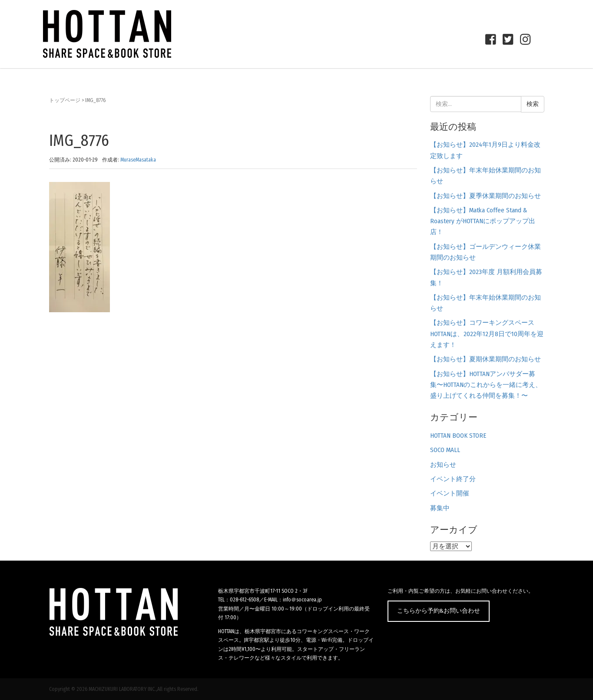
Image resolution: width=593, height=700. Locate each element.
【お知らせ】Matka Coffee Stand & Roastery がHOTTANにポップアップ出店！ (483, 221)
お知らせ (443, 465)
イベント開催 (450, 493)
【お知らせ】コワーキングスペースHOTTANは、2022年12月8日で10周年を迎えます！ (487, 334)
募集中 (440, 508)
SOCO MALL (445, 450)
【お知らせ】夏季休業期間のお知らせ (485, 196)
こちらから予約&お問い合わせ (439, 611)
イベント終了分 (453, 479)
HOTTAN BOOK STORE (458, 436)
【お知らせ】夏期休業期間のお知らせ (485, 359)
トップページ (65, 100)
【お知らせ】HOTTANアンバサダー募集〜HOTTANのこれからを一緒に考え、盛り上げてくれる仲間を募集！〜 (486, 385)
